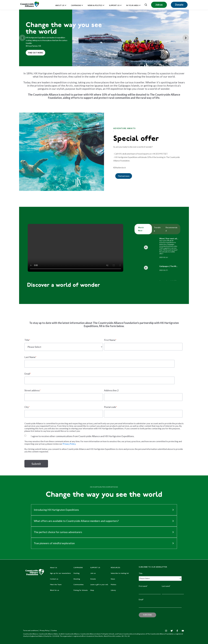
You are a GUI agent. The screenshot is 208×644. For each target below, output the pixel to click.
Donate (179, 5)
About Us (60, 6)
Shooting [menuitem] (77, 579)
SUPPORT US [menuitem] (95, 568)
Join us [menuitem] (93, 573)
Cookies (54, 631)
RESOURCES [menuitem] (115, 568)
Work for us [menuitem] (55, 590)
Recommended (171, 229)
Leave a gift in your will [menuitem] (99, 585)
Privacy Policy (69, 444)
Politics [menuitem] (113, 585)
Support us (114, 6)
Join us (159, 5)
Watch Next (141, 229)
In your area (132, 6)
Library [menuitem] (113, 590)
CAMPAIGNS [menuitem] (78, 568)
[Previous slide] (22, 38)
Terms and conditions (31, 631)
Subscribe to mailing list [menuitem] (120, 573)
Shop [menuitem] (92, 590)
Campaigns (76, 6)
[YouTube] (183, 631)
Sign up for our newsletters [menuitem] (60, 573)
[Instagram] (166, 631)
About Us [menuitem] (54, 568)
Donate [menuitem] (93, 579)
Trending (157, 229)
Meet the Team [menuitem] (56, 585)
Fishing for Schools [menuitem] (81, 590)
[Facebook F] (177, 631)
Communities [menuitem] (79, 585)
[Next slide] (186, 38)
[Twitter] (172, 631)
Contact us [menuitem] (54, 579)
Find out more (34, 52)
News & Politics (95, 6)
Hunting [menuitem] (76, 573)
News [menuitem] (113, 579)
